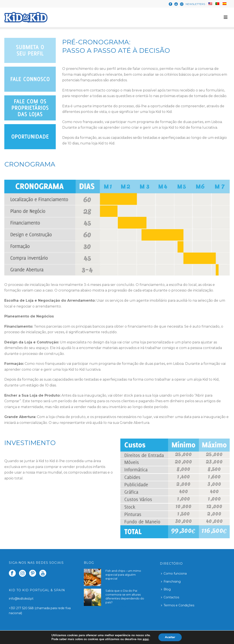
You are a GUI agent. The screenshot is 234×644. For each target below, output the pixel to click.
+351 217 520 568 (22, 608)
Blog (166, 589)
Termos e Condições (178, 605)
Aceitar (170, 637)
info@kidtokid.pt (21, 599)
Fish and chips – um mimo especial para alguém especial (123, 575)
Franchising (171, 582)
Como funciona (174, 574)
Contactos (170, 597)
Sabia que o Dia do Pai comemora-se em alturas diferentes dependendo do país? (125, 596)
